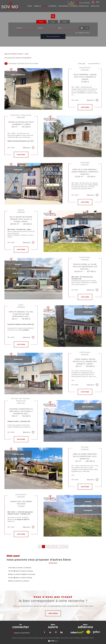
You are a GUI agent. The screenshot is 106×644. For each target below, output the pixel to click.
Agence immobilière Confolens (14, 54)
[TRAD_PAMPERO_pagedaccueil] (10, 9)
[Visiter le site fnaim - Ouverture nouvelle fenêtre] (88, 632)
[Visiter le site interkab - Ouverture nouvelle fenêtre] (77, 632)
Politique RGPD (85, 638)
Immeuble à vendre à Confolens (20, 568)
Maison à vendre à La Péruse (19, 581)
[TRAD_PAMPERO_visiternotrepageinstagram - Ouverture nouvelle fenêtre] (56, 632)
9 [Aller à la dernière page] (63, 547)
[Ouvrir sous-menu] (40, 6)
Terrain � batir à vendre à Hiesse (20, 578)
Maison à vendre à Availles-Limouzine (22, 574)
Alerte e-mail (95, 6)
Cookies (92, 638)
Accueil (29, 6)
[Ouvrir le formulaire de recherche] (84, 28)
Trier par (82, 64)
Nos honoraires (65, 638)
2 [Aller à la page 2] (47, 547)
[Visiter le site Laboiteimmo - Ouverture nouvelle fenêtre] (53, 641)
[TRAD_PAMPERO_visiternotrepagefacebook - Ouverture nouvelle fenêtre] (45, 632)
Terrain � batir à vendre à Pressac (21, 571)
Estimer (65, 22)
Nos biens (45, 6)
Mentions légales (56, 638)
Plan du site (47, 638)
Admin (71, 638)
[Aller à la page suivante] (66, 547)
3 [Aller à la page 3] (51, 547)
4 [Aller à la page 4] (55, 547)
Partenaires (77, 638)
